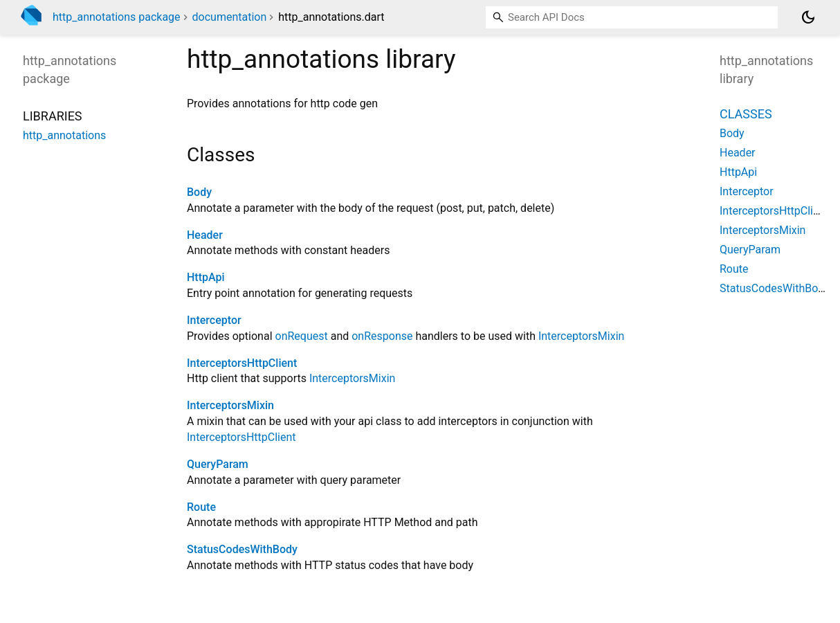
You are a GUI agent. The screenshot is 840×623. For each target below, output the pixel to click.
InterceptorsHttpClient (242, 363)
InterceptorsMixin (581, 336)
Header (205, 235)
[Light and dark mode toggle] (808, 17)
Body (199, 192)
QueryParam (218, 464)
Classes (746, 114)
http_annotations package (117, 17)
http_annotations (64, 135)
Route (201, 507)
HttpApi (206, 277)
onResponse (382, 336)
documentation (230, 17)
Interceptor (214, 320)
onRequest (302, 336)
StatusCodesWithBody (242, 549)
